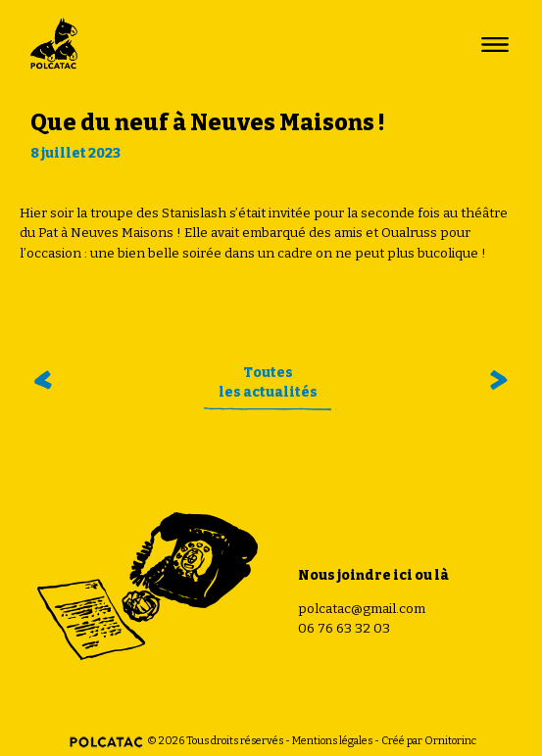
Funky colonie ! (492, 380)
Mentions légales (332, 741)
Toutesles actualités (268, 382)
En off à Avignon (47, 380)
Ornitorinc (450, 741)
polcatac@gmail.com (362, 609)
